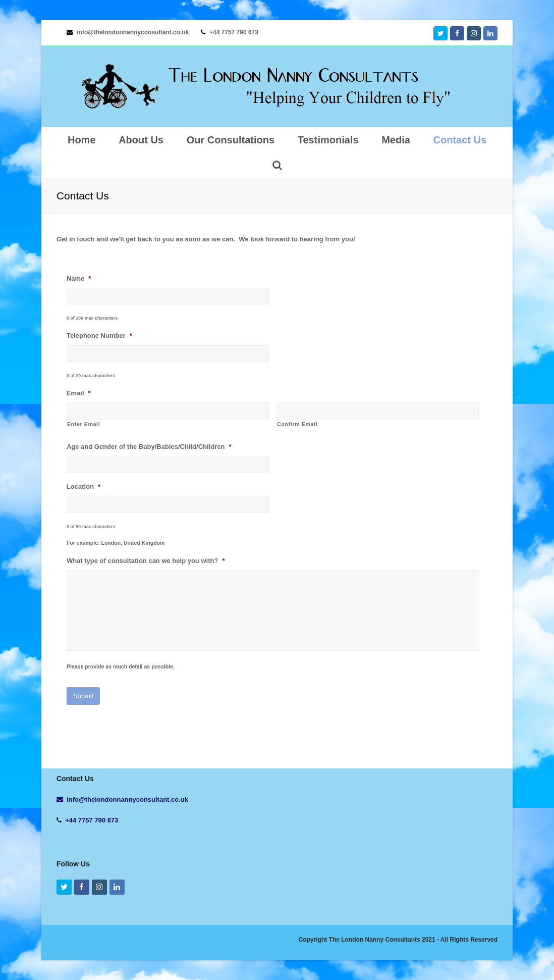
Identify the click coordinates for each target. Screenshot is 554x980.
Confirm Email (297, 424)
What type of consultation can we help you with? (146, 561)
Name (79, 278)
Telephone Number (99, 336)
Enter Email (84, 424)
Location (84, 486)
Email (79, 393)
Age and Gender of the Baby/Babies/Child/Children (149, 447)
